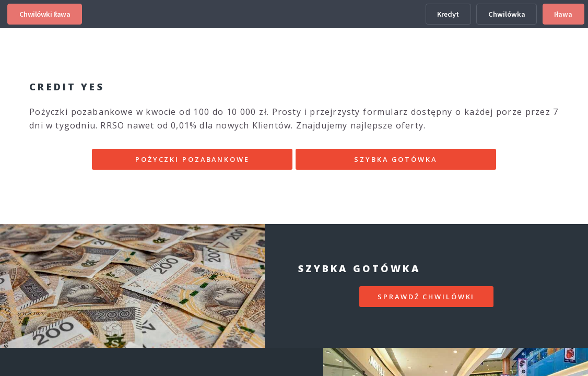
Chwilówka (507, 14)
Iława (563, 14)
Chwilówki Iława (45, 14)
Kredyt (448, 14)
